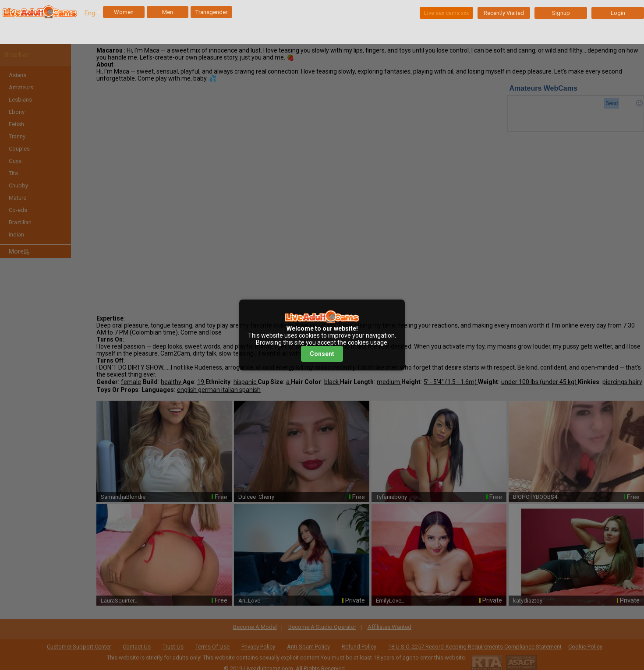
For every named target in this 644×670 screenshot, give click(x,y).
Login (618, 13)
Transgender (211, 12)
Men (168, 12)
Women (124, 12)
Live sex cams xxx (446, 13)
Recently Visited (504, 13)
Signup (561, 13)
